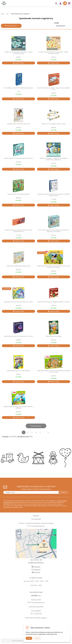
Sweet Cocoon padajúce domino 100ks (54, 124)
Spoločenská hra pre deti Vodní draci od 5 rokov (19, 302)
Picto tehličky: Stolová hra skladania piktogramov (18, 88)
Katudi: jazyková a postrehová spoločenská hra (19, 158)
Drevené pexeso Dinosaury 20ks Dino (19, 124)
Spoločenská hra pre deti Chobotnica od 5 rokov (18, 336)
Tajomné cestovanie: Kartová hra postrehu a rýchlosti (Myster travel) (54, 195)
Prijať (29, 638)
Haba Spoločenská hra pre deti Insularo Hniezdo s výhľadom (18, 407)
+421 (32, 560)
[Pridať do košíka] (18, 63)
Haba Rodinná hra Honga (54, 336)
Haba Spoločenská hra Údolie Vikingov (19, 371)
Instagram (36, 569)
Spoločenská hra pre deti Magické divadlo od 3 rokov (54, 302)
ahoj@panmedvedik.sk (36, 563)
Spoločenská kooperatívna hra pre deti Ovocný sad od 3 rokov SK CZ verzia (54, 267)
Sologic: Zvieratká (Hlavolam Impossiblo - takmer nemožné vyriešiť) (54, 53)
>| (48, 432)
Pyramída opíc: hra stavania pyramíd (18, 194)
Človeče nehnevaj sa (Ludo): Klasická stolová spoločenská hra (18, 231)
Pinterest (36, 572)
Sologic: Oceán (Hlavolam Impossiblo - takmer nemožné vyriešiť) (19, 53)
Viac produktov (36, 426)
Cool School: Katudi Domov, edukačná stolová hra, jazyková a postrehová (54, 231)
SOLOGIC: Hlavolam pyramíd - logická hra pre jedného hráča (54, 89)
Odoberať (64, 492)
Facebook (36, 567)
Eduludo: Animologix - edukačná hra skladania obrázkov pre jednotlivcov (54, 159)
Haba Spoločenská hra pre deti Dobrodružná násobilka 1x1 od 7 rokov (54, 371)
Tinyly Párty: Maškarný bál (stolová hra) (18, 266)
